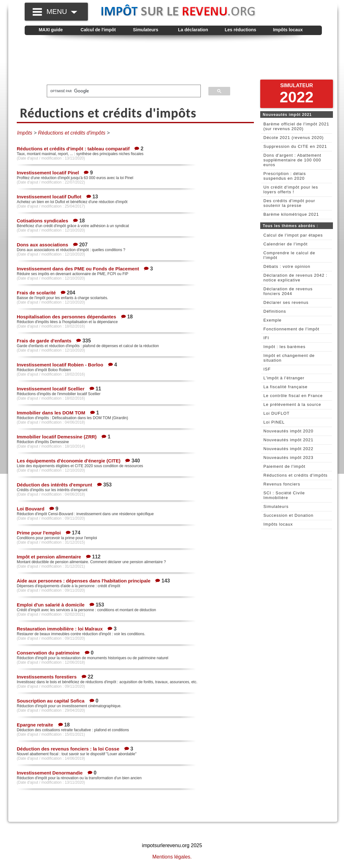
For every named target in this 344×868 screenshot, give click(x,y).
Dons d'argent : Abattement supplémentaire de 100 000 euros (292, 160)
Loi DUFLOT (276, 413)
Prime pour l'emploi (39, 533)
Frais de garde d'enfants (44, 341)
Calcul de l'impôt (98, 30)
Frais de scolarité (36, 293)
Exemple (273, 320)
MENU (62, 12)
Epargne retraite (35, 725)
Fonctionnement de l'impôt (291, 329)
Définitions (275, 311)
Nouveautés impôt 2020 (288, 431)
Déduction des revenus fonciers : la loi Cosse (68, 749)
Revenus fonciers (282, 484)
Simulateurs (145, 30)
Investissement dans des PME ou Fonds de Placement (78, 269)
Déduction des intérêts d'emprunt (55, 485)
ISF (267, 369)
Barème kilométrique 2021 (291, 214)
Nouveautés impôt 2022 (288, 449)
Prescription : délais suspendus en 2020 (285, 176)
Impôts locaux (288, 30)
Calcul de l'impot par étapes (293, 235)
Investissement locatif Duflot (49, 197)
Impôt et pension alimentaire (49, 557)
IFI (266, 338)
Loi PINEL (274, 422)
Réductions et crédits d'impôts (295, 475)
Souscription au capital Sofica (51, 701)
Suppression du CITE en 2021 (295, 146)
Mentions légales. (172, 857)
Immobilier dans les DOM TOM (51, 413)
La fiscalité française (286, 387)
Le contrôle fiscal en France (293, 396)
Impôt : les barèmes (284, 347)
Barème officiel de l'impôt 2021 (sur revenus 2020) (296, 126)
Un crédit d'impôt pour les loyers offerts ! (291, 190)
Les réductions (241, 30)
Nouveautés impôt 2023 (288, 458)
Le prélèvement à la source (292, 404)
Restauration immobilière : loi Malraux (60, 629)
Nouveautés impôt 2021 (288, 440)
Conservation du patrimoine (48, 653)
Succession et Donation (289, 515)
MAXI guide (51, 30)
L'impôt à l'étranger (284, 378)
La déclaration (193, 30)
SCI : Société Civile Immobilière (284, 495)
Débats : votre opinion (287, 266)
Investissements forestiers (47, 677)
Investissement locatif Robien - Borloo (60, 365)
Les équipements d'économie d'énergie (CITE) (69, 461)
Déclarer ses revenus (286, 302)
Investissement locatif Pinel (48, 173)
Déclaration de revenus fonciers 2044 (288, 291)
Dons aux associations (43, 245)
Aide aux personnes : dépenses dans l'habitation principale (84, 581)
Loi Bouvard (31, 509)
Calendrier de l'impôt (286, 244)
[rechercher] (120, 91)
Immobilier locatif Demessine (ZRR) (57, 437)
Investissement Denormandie (50, 773)
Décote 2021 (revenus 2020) (294, 138)
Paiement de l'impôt (284, 466)
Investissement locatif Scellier (51, 389)
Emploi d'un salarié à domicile (51, 605)
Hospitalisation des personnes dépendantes (66, 317)
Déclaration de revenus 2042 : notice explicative (295, 278)
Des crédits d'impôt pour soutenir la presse (289, 203)
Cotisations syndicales (43, 221)
